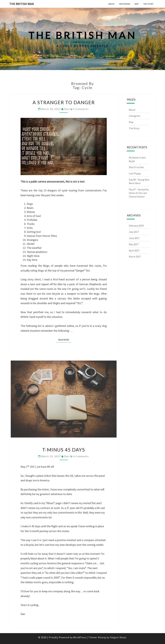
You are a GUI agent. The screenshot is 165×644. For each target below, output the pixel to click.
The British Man (22, 4)
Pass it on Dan (136, 167)
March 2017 (135, 257)
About (111, 4)
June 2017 (134, 238)
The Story (148, 4)
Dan (67, 109)
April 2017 (134, 250)
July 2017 (134, 232)
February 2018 (136, 226)
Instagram (125, 4)
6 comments (81, 456)
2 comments (81, 109)
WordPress (80, 637)
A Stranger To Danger (64, 102)
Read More (65, 340)
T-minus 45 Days (64, 450)
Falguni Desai (118, 637)
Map (137, 4)
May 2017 (134, 244)
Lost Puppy (135, 173)
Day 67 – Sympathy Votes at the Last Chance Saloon (139, 193)
